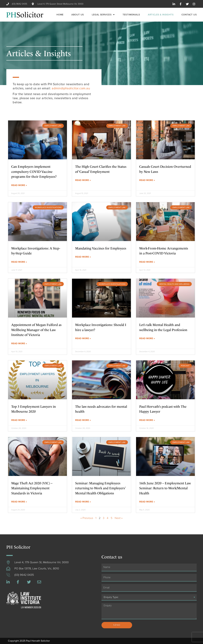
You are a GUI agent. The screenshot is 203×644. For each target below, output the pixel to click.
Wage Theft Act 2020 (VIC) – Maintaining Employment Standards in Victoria (32, 488)
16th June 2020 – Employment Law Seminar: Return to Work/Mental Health (165, 488)
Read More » (19, 185)
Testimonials (131, 15)
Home (60, 15)
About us (78, 15)
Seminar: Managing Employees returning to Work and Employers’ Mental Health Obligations (100, 488)
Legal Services (103, 15)
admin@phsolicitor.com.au (71, 88)
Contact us (189, 15)
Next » (119, 518)
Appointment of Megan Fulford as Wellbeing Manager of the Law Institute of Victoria (36, 330)
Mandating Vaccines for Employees (101, 248)
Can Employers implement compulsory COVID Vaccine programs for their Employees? (34, 172)
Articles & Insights (161, 15)
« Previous (87, 518)
